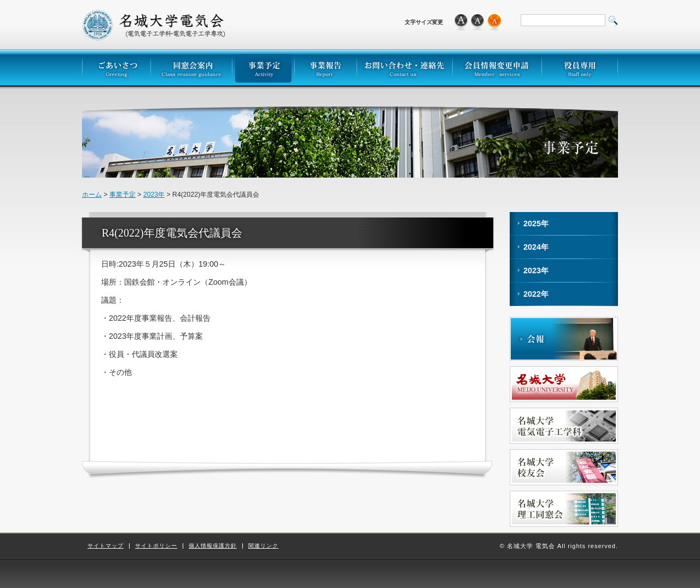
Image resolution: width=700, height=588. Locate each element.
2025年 (536, 224)
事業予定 (263, 67)
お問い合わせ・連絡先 (404, 67)
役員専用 (580, 67)
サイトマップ (106, 546)
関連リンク (263, 546)
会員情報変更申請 (497, 67)
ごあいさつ (116, 67)
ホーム (92, 195)
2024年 (536, 247)
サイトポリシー (156, 546)
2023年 (154, 195)
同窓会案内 (191, 67)
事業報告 (325, 67)
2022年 (536, 294)
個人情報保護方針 (213, 546)
